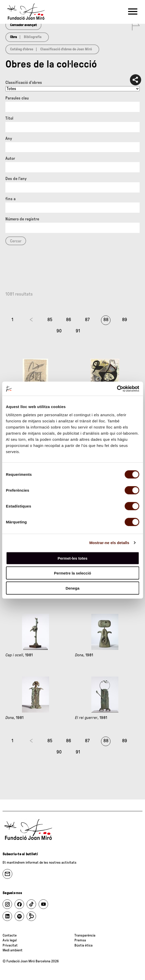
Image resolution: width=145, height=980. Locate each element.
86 (69, 320)
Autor (10, 159)
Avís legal (10, 940)
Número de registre (22, 219)
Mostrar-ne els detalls (109, 543)
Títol (9, 118)
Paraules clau (17, 98)
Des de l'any (16, 179)
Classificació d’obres (24, 83)
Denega (72, 588)
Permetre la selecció (72, 573)
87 (87, 320)
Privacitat (10, 945)
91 (78, 331)
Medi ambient (13, 950)
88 (106, 320)
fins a (10, 199)
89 (125, 320)
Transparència (85, 936)
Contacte (10, 936)
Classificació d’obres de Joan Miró (66, 49)
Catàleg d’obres (22, 49)
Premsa (80, 940)
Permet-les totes (72, 558)
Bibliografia (33, 37)
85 (50, 320)
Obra (13, 37)
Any (9, 139)
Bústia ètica (83, 945)
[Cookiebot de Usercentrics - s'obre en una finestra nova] (117, 389)
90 (59, 331)
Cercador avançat (23, 25)
